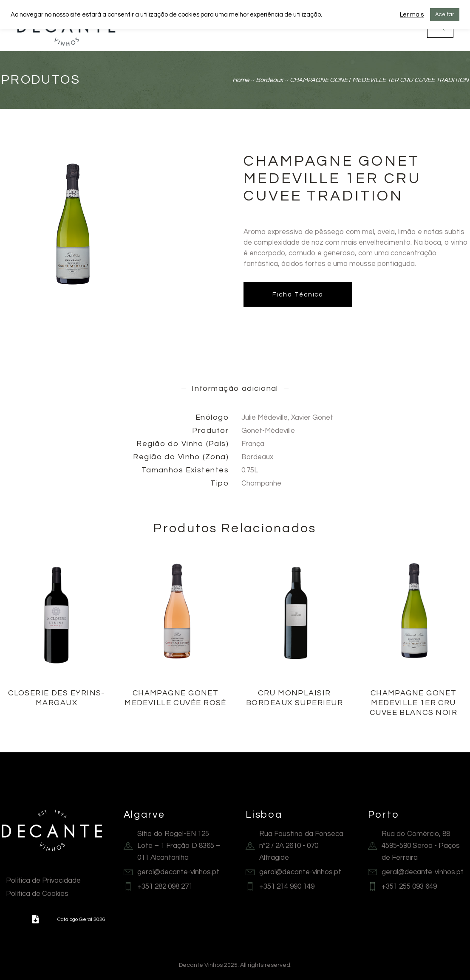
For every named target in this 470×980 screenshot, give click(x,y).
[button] (35, 919)
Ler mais (412, 15)
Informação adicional (235, 388)
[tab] (235, 388)
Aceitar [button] (445, 14)
